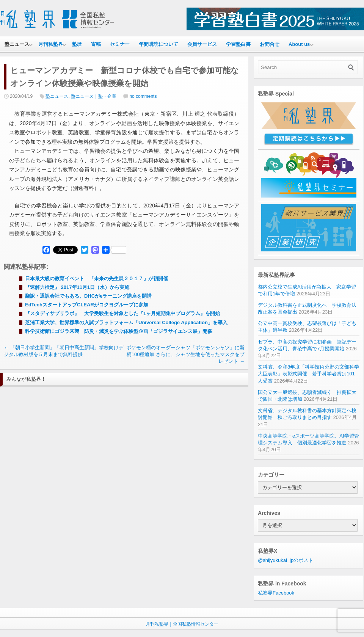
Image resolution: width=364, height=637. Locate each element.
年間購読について (158, 44)
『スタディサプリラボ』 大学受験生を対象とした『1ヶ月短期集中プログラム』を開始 (122, 313)
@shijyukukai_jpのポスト (286, 560)
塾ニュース (17, 44)
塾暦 (77, 44)
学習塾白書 (238, 44)
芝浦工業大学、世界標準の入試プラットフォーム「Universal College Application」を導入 (126, 322)
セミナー (120, 44)
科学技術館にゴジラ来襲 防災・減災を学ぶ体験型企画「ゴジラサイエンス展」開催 (119, 331)
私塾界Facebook (276, 593)
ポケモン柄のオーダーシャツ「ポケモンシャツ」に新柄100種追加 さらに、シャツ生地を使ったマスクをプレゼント (185, 354)
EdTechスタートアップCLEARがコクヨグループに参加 (87, 305)
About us (299, 44)
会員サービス (202, 44)
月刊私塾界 (51, 44)
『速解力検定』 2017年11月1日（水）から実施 (77, 287)
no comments (143, 96)
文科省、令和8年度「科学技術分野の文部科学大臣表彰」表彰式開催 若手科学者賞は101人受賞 (308, 374)
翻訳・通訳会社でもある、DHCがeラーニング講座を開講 (88, 296)
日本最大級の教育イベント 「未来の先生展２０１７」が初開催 (96, 278)
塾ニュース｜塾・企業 (94, 96)
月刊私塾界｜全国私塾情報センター (182, 624)
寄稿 (96, 44)
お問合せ (270, 44)
